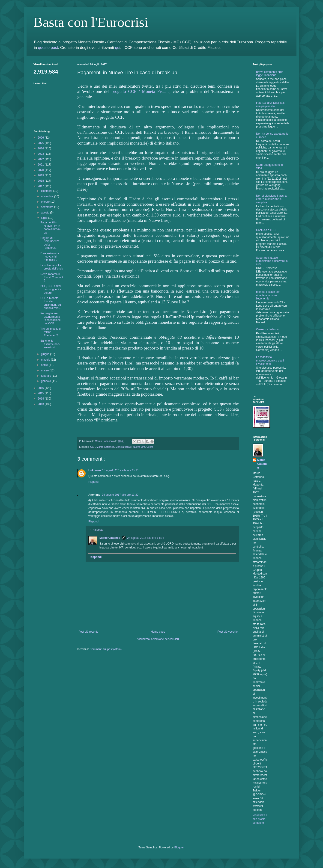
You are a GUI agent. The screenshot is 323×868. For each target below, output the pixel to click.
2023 (41, 154)
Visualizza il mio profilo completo (260, 819)
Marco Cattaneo (105, 447)
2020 (41, 170)
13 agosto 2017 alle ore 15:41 (121, 470)
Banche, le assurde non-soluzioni (50, 344)
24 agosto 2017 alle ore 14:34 (145, 538)
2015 (41, 393)
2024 (41, 148)
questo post (48, 48)
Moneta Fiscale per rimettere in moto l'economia (268, 295)
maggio (46, 360)
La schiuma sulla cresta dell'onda (52, 267)
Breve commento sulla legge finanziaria (270, 74)
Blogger (179, 847)
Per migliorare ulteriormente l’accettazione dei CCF (51, 318)
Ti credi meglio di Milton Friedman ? (51, 332)
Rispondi (94, 482)
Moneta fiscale (124, 447)
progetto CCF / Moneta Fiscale (141, 91)
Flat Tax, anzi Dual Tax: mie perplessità (270, 104)
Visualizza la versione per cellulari (158, 639)
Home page (158, 632)
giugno (46, 354)
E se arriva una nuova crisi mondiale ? (50, 257)
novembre (48, 196)
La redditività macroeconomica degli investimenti (270, 360)
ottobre (46, 202)
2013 (41, 404)
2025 (41, 143)
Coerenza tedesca (267, 329)
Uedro (150, 447)
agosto (46, 213)
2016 (41, 388)
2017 (41, 186)
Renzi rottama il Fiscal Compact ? (52, 277)
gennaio (46, 381)
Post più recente (88, 632)
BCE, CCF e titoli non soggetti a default (51, 289)
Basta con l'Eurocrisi (91, 22)
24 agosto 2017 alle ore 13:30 (120, 495)
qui (118, 48)
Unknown (95, 470)
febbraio (46, 376)
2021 (41, 165)
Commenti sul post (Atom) (106, 649)
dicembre (47, 191)
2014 (41, 399)
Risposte (98, 530)
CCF (93, 447)
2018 (41, 181)
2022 (41, 159)
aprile (45, 365)
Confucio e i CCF (267, 230)
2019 (41, 175)
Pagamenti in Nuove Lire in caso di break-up (51, 227)
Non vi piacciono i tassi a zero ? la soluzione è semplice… (271, 199)
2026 (41, 138)
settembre (48, 207)
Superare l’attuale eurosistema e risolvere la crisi (272, 261)
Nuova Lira (139, 447)
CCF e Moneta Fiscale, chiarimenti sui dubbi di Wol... (51, 303)
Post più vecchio (228, 632)
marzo (45, 370)
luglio (45, 218)
